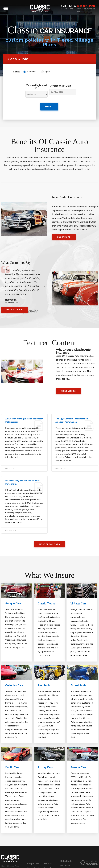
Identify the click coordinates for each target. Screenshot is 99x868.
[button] (6, 8)
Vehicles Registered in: (36, 87)
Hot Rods (44, 686)
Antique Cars (14, 604)
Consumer (32, 72)
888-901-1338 (86, 6)
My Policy (65, 866)
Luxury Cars (46, 768)
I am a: (16, 72)
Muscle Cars (79, 768)
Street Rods (79, 686)
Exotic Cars (13, 768)
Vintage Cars (79, 604)
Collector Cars (15, 686)
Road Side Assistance (72, 195)
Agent (48, 72)
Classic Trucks (47, 604)
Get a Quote (66, 861)
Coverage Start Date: (61, 86)
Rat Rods (48, 863)
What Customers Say (21, 261)
